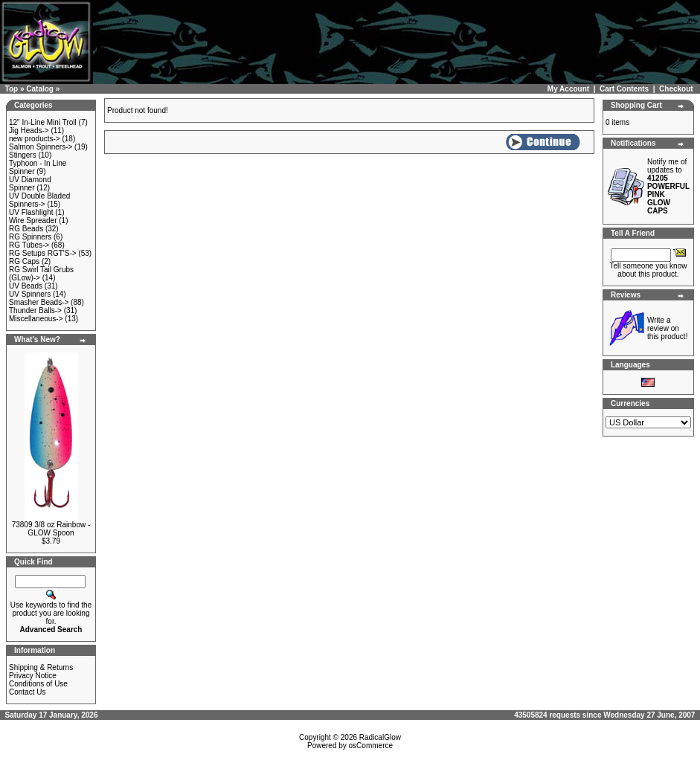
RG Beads (26, 229)
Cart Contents (624, 89)
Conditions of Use (38, 684)
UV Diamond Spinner (30, 184)
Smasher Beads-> (39, 302)
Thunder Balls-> (35, 310)
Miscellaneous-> (36, 319)
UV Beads (26, 286)
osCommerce (371, 746)
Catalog (40, 89)
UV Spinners (30, 294)
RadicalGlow (380, 737)
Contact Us (27, 692)
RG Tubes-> (29, 245)
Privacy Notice (33, 676)
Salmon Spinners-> (41, 147)
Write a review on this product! (667, 328)
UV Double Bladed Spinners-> (39, 200)
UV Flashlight (31, 212)
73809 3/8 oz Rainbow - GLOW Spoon (51, 529)
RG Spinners (30, 237)
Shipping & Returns (41, 667)
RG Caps (24, 261)
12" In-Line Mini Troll (43, 122)
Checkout (676, 89)
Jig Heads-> (29, 131)
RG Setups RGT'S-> (43, 253)
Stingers (23, 155)
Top (12, 89)
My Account (568, 89)
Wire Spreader (33, 220)
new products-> (35, 139)
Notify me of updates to (668, 186)
